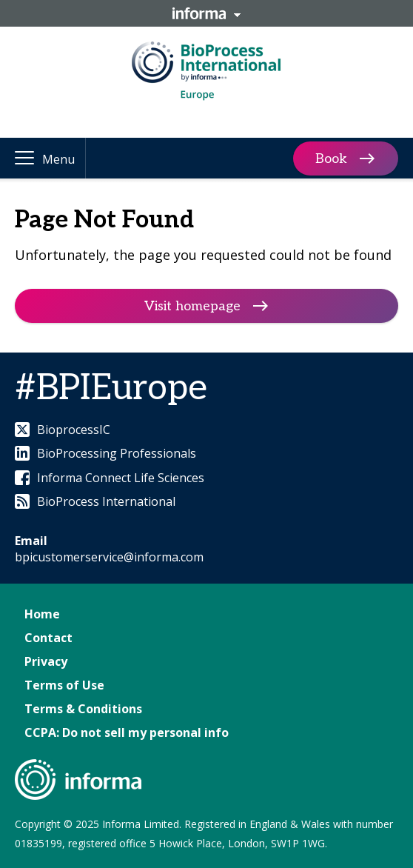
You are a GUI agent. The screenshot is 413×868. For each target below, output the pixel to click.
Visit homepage (192, 306)
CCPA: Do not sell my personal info (127, 732)
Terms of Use (64, 685)
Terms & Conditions (83, 709)
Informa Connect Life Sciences (110, 478)
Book (331, 158)
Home (42, 614)
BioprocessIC (63, 430)
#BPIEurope (111, 388)
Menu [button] (58, 159)
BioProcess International (95, 501)
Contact (48, 638)
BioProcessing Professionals (105, 453)
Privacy (46, 661)
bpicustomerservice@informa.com (109, 557)
